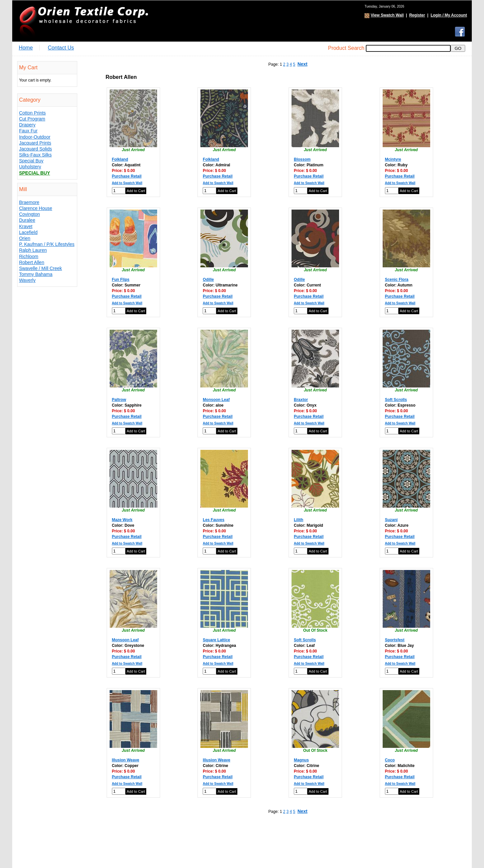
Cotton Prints (33, 113)
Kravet (26, 226)
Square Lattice (216, 640)
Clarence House (36, 208)
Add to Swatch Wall (127, 183)
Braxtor (301, 400)
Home (26, 48)
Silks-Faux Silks (35, 155)
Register (417, 15)
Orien (25, 238)
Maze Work (122, 520)
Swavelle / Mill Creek (41, 268)
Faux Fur (28, 131)
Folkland (120, 159)
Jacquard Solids (36, 149)
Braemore (29, 202)
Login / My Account (449, 15)
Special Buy (31, 161)
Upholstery (30, 167)
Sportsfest (395, 640)
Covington (30, 214)
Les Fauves (213, 520)
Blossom (302, 159)
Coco (390, 760)
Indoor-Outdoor (35, 137)
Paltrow (119, 400)
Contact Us (61, 48)
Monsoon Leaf (216, 400)
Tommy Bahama (36, 274)
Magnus (301, 760)
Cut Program (32, 119)
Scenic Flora (397, 280)
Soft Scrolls (396, 400)
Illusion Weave (126, 760)
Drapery (27, 125)
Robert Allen (32, 262)
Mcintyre (393, 159)
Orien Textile (83, 21)
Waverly (27, 280)
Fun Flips (121, 280)
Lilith (299, 520)
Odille (208, 280)
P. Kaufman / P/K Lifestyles (47, 244)
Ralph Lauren (33, 250)
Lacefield (28, 232)
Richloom (29, 256)
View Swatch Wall (387, 15)
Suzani (391, 520)
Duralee (27, 220)
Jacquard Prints (35, 143)
